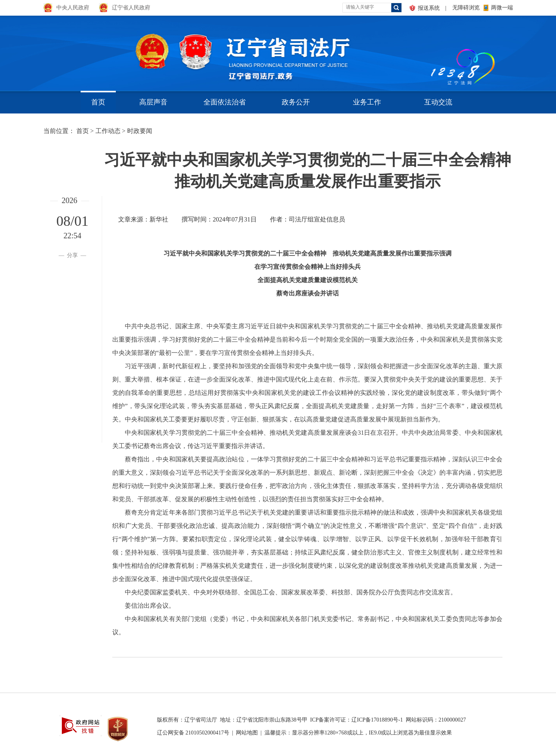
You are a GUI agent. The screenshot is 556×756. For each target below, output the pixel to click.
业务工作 (367, 102)
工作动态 (108, 131)
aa (429, 51)
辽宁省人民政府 (131, 8)
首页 (98, 102)
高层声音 (153, 102)
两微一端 (502, 8)
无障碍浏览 (466, 8)
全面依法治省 (225, 102)
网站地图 (247, 733)
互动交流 (438, 102)
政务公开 (296, 102)
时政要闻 (140, 131)
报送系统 (429, 8)
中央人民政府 (73, 8)
